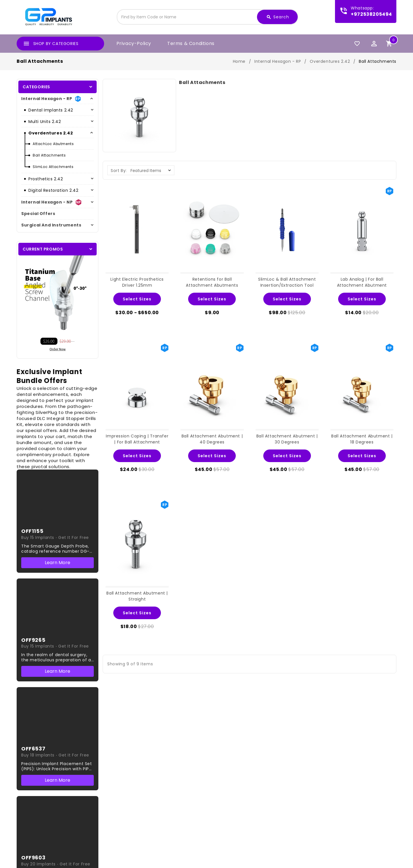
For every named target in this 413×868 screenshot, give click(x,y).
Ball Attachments (49, 155)
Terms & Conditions (191, 43)
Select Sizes (137, 299)
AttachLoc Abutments (53, 144)
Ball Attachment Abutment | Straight (137, 596)
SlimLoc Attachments (53, 167)
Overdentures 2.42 (51, 133)
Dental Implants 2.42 (51, 110)
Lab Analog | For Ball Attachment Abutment (362, 282)
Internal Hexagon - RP (47, 99)
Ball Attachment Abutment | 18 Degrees (362, 439)
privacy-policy (134, 43)
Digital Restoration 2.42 (53, 190)
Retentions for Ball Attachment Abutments (212, 282)
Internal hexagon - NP (47, 202)
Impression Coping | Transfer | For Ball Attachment (137, 439)
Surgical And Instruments (51, 225)
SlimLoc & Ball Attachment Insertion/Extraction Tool (287, 282)
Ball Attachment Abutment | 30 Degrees (287, 439)
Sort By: (119, 171)
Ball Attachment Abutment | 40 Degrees (212, 439)
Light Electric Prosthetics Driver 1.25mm (137, 282)
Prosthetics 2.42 (46, 179)
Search (278, 17)
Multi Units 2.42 (45, 122)
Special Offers (38, 214)
